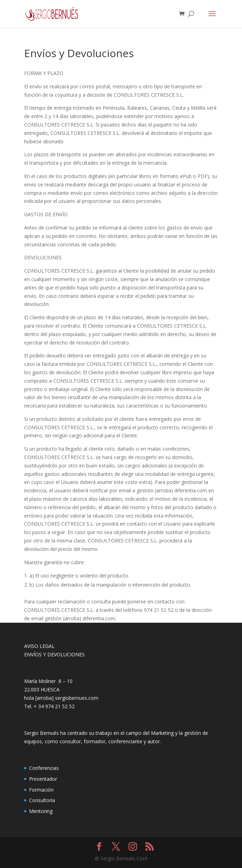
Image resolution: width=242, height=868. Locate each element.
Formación (41, 790)
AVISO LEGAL (39, 646)
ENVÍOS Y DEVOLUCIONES (54, 654)
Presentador (43, 779)
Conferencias (44, 768)
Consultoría (42, 800)
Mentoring (41, 811)
